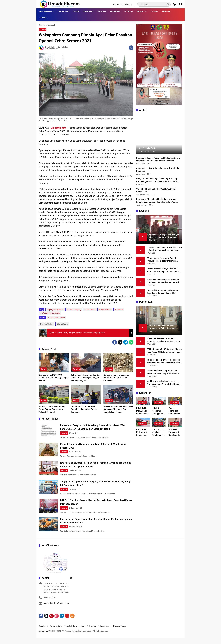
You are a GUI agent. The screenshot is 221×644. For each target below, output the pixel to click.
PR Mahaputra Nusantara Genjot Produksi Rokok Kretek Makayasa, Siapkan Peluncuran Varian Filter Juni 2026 (164, 260)
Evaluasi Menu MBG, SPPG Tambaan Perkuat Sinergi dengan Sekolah (54, 378)
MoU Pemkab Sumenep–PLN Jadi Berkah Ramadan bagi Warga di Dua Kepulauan (163, 372)
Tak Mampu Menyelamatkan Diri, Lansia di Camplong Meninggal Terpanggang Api (86, 378)
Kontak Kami (72, 633)
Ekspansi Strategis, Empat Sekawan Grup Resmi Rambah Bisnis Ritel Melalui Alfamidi (163, 292)
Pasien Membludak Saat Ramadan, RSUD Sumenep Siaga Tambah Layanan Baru (175, 411)
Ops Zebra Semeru (57, 318)
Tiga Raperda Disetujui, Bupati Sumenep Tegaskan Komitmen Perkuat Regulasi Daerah (164, 340)
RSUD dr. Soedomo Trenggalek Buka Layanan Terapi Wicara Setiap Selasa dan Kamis (159, 411)
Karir (83, 633)
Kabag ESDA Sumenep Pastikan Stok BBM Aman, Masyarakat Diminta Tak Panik (163, 281)
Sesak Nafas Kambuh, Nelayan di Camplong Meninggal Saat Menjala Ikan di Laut (118, 409)
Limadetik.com (58, 128)
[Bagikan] (131, 48)
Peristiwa (76, 369)
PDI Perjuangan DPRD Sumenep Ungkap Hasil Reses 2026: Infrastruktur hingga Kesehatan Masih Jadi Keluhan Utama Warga (164, 351)
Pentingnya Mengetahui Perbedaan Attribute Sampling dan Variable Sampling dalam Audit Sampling (157, 201)
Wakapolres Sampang (51, 313)
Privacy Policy (120, 633)
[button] (167, 4)
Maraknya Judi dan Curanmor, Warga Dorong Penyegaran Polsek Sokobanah (52, 409)
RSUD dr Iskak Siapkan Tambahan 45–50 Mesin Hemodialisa (159, 432)
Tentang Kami (56, 633)
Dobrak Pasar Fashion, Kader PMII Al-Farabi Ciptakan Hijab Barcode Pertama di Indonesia (164, 270)
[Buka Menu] (181, 4)
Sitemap (93, 633)
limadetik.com (51, 47)
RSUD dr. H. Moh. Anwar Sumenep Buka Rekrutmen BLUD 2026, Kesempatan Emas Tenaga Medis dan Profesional (143, 411)
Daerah (43, 369)
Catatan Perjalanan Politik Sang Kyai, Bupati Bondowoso (156, 190)
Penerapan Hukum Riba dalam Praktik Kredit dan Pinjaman (158, 170)
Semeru (120, 309)
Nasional (43, 29)
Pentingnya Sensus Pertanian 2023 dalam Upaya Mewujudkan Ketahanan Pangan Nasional (158, 159)
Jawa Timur (91, 309)
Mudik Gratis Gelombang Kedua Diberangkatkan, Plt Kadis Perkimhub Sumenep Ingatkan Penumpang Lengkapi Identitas (163, 383)
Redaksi (42, 633)
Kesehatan (142, 402)
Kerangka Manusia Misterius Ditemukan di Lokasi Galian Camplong (116, 378)
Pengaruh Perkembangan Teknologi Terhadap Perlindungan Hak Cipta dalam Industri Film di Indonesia (157, 180)
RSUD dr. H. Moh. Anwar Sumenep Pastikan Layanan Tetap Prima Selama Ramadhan (143, 432)
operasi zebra (106, 309)
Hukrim (43, 401)
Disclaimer (105, 633)
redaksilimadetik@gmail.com (56, 610)
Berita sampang (75, 309)
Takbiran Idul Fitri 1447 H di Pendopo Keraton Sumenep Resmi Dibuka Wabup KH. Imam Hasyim (164, 361)
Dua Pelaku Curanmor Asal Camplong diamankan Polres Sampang (84, 409)
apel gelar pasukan (56, 309)
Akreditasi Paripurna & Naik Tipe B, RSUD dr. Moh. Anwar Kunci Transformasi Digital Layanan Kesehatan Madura (175, 432)
